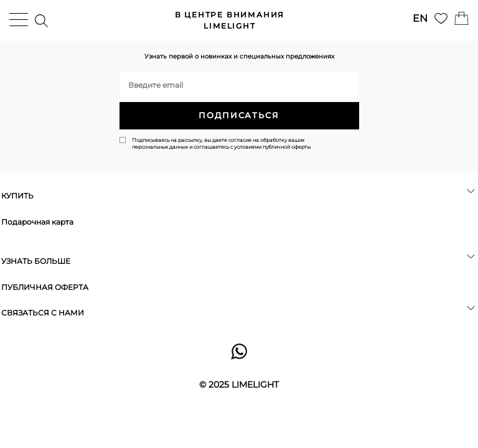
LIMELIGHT (230, 20)
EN (420, 18)
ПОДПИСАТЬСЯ (239, 115)
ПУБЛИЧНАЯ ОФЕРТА (45, 287)
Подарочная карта (37, 222)
